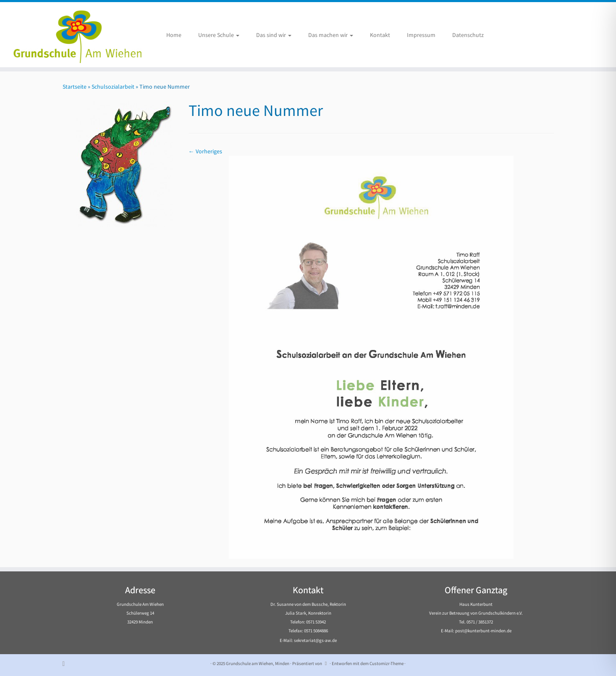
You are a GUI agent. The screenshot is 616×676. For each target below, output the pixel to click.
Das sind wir (274, 35)
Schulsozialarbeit (113, 87)
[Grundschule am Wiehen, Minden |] (71, 35)
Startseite (75, 87)
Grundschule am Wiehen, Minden (258, 663)
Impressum (421, 35)
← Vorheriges (205, 151)
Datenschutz (468, 35)
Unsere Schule (219, 35)
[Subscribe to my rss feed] (67, 664)
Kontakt (380, 35)
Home (174, 35)
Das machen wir (331, 35)
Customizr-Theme (387, 663)
